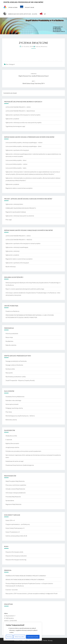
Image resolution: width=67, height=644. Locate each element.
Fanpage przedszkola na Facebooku (16, 361)
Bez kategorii (10, 64)
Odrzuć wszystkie (19, 637)
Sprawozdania (10, 500)
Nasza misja (9, 337)
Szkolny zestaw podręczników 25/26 (16, 536)
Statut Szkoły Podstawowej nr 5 (15, 528)
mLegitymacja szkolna (12, 447)
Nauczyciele (9, 373)
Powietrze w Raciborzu (12, 311)
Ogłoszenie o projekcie (12, 119)
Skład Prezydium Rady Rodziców (15, 481)
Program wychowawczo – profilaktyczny (18, 524)
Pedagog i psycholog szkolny (14, 408)
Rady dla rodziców (11, 345)
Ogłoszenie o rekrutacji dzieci (14, 204)
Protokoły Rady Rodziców (13, 497)
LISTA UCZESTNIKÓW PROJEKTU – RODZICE (19, 240)
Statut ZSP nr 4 (10, 520)
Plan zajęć (9, 220)
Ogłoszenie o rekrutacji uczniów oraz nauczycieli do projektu (24, 123)
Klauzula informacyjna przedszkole (16, 556)
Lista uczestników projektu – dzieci (16, 160)
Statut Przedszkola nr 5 (13, 532)
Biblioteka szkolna (11, 420)
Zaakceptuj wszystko (33, 637)
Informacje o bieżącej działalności (16, 493)
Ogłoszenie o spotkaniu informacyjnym (17, 150)
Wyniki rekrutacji (11, 267)
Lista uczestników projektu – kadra (16, 168)
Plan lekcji (9, 412)
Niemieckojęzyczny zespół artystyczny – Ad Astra (20, 416)
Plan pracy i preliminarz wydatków (16, 485)
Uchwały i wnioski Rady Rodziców (15, 489)
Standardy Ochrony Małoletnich (15, 397)
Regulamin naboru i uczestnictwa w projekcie (19, 188)
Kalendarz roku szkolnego (13, 400)
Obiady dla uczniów (11, 436)
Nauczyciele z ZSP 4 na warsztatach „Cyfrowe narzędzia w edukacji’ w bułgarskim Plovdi (31, 593)
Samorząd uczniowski (12, 404)
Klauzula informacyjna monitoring (16, 560)
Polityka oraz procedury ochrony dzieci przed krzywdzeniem (23, 451)
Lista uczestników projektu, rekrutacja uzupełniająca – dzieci (24, 146)
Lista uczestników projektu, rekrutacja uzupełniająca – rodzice (24, 142)
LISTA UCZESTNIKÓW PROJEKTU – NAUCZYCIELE (20, 111)
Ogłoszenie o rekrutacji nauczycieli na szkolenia (20, 216)
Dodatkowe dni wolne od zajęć (15, 461)
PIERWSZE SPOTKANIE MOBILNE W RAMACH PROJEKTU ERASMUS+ (26, 576)
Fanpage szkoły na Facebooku (14, 365)
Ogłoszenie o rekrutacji (12, 251)
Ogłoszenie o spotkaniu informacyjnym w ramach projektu (23, 115)
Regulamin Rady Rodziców (13, 504)
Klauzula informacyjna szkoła (14, 552)
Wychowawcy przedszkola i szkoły (16, 377)
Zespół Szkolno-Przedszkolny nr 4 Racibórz (23, 2)
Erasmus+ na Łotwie (12, 590)
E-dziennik (9, 440)
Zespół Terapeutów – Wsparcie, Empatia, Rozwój (20, 380)
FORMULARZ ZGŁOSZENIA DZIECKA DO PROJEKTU (21, 208)
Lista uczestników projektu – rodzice (16, 164)
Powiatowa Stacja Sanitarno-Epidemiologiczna (20, 465)
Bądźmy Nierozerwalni (12, 443)
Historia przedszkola (12, 333)
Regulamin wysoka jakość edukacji (16, 212)
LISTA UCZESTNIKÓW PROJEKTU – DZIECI (18, 107)
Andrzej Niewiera (41, 46)
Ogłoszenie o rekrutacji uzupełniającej (17, 247)
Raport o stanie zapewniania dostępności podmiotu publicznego (25, 289)
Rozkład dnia (9, 341)
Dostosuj (9, 637)
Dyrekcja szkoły (10, 369)
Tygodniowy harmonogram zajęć (15, 126)
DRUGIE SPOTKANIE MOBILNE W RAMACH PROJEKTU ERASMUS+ (25, 580)
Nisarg (50, 640)
